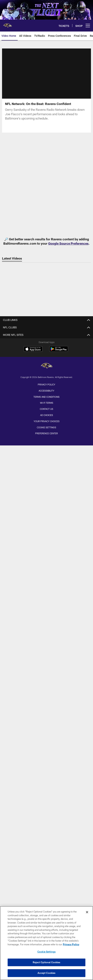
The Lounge (47, 590)
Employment (47, 342)
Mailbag (46, 481)
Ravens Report (46, 577)
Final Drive (47, 564)
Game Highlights (46, 557)
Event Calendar (47, 822)
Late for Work (46, 468)
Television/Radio (46, 603)
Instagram (47, 792)
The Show (47, 570)
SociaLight (46, 487)
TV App (46, 772)
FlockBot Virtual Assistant (47, 368)
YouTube (47, 805)
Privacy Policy (46, 894)
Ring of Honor (47, 438)
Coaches (46, 418)
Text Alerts (46, 673)
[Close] (87, 912)
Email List (46, 766)
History (46, 431)
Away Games (47, 660)
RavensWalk (47, 743)
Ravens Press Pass (46, 597)
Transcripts (46, 521)
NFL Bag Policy (46, 736)
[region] (46, 943)
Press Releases (47, 514)
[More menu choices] (88, 26)
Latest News (47, 454)
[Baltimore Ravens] (46, 876)
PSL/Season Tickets (46, 633)
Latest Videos (46, 544)
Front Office (46, 425)
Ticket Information (46, 620)
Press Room (46, 527)
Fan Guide (47, 729)
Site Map (46, 382)
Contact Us (47, 335)
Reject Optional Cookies (47, 962)
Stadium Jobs (46, 362)
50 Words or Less (47, 507)
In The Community (46, 829)
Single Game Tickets (47, 640)
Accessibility (46, 900)
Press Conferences (47, 584)
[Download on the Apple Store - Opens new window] (33, 859)
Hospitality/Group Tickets (47, 647)
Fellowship (46, 355)
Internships (46, 348)
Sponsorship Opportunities (47, 375)
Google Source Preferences (68, 243)
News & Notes (47, 494)
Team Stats (46, 411)
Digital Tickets (47, 666)
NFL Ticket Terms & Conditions (46, 680)
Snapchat (46, 799)
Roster (46, 398)
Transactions (46, 405)
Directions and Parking (46, 723)
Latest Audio (46, 550)
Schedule (47, 696)
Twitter (47, 785)
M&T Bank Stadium (46, 703)
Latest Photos (46, 461)
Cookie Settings (46, 952)
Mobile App (46, 759)
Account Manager (47, 627)
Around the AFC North (47, 501)
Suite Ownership (47, 653)
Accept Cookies (47, 973)
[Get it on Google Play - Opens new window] (59, 860)
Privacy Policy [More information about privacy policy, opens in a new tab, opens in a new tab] (71, 944)
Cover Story (46, 474)
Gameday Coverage (47, 709)
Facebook (46, 779)
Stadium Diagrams (46, 716)
